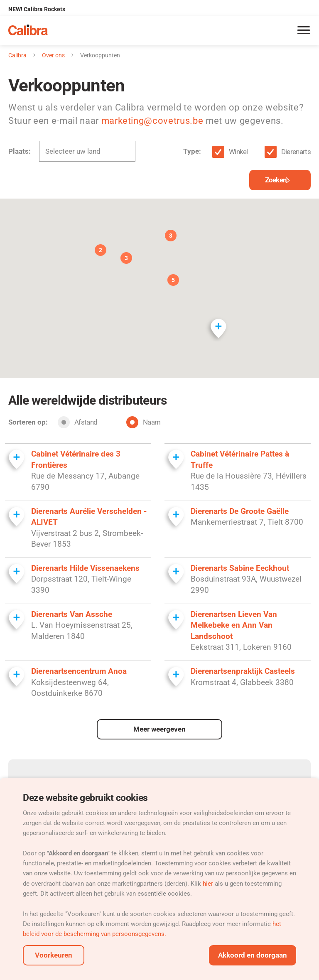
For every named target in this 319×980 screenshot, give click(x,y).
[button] (218, 326)
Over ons (53, 55)
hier (209, 884)
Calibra (17, 55)
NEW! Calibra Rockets (37, 9)
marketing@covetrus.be (152, 121)
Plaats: (20, 151)
